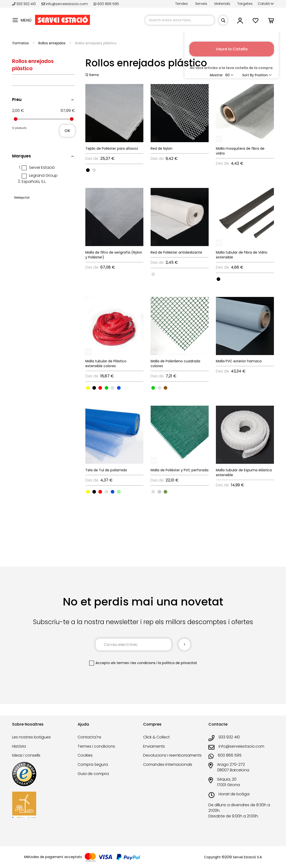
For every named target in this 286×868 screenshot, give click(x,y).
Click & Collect (156, 737)
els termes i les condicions (133, 663)
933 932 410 (24, 4)
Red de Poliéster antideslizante (176, 252)
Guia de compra (93, 774)
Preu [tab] (17, 100)
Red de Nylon (161, 148)
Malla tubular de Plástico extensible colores (106, 364)
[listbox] (114, 170)
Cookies (85, 755)
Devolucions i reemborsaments (172, 755)
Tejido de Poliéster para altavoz (112, 148)
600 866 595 (106, 4)
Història (19, 746)
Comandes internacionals (168, 764)
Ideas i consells (26, 755)
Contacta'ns (89, 737)
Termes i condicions (96, 746)
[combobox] (180, 20)
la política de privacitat (178, 663)
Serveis (201, 4)
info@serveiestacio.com (65, 4)
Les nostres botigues (31, 737)
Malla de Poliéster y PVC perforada (180, 470)
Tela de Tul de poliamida (106, 470)
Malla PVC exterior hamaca (239, 361)
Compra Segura (93, 764)
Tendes (182, 4)
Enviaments (154, 746)
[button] (266, 4)
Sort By (248, 75)
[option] (88, 170)
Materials (222, 4)
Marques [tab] (22, 156)
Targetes (245, 4)
